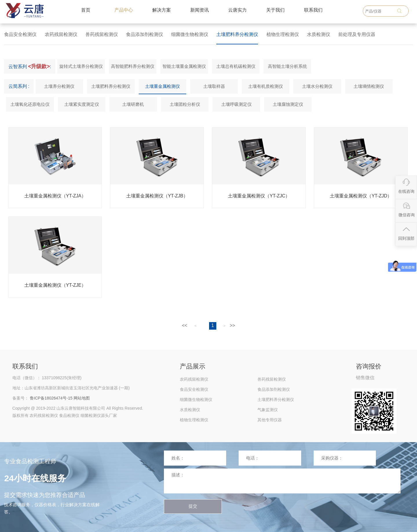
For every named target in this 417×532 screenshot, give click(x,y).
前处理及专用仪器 (357, 34)
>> (232, 325)
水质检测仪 (319, 34)
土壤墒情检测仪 (369, 86)
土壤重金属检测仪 (162, 86)
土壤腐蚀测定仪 (288, 104)
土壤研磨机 (133, 104)
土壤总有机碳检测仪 (236, 66)
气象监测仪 (268, 410)
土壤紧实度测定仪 (82, 104)
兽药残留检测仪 (102, 34)
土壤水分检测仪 (317, 86)
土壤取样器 (214, 86)
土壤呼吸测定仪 (236, 104)
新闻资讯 (200, 10)
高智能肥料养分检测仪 (133, 66)
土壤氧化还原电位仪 (30, 104)
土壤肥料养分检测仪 (237, 34)
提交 (193, 506)
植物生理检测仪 (283, 34)
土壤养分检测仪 (59, 86)
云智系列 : (30, 66)
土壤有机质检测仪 (266, 86)
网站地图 (82, 398)
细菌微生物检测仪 (190, 34)
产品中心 (124, 10)
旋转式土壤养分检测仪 (81, 66)
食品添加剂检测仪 (145, 34)
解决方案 (162, 10)
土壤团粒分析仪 (185, 104)
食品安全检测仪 (20, 34)
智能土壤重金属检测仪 (184, 66)
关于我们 (275, 10)
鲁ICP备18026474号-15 (51, 398)
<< (185, 325)
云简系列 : (19, 86)
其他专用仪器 (270, 420)
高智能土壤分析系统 (287, 66)
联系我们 (313, 10)
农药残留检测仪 (61, 34)
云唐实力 (237, 10)
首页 (86, 10)
